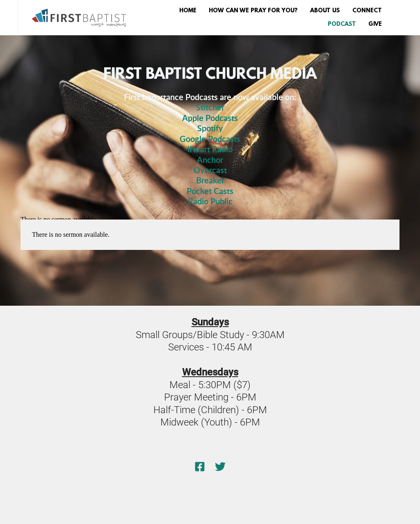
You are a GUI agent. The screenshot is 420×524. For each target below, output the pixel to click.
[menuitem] (188, 11)
